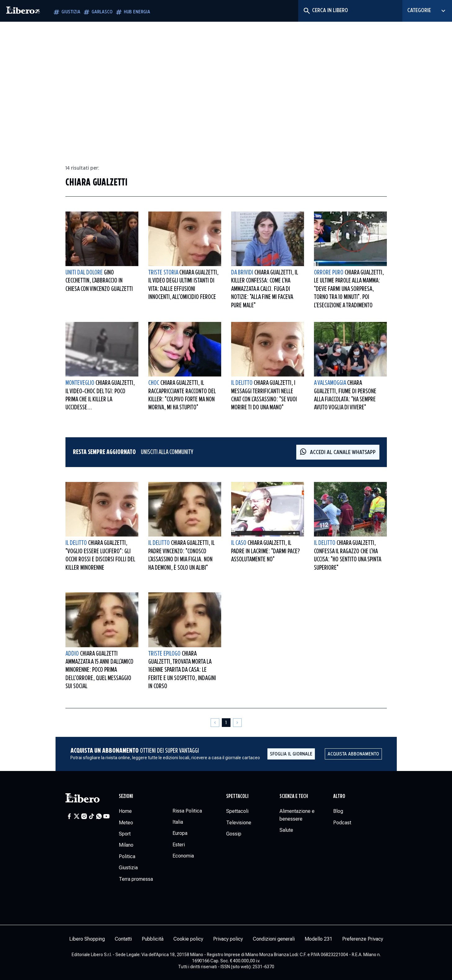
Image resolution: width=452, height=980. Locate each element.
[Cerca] (306, 11)
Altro (339, 796)
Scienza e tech (294, 796)
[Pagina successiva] (237, 723)
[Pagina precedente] (215, 723)
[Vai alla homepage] (23, 11)
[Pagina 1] (226, 723)
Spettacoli (237, 796)
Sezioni (126, 796)
